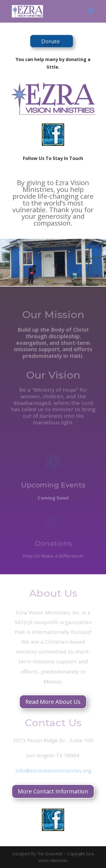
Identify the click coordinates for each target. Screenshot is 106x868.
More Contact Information (53, 791)
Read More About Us (53, 702)
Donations (53, 544)
